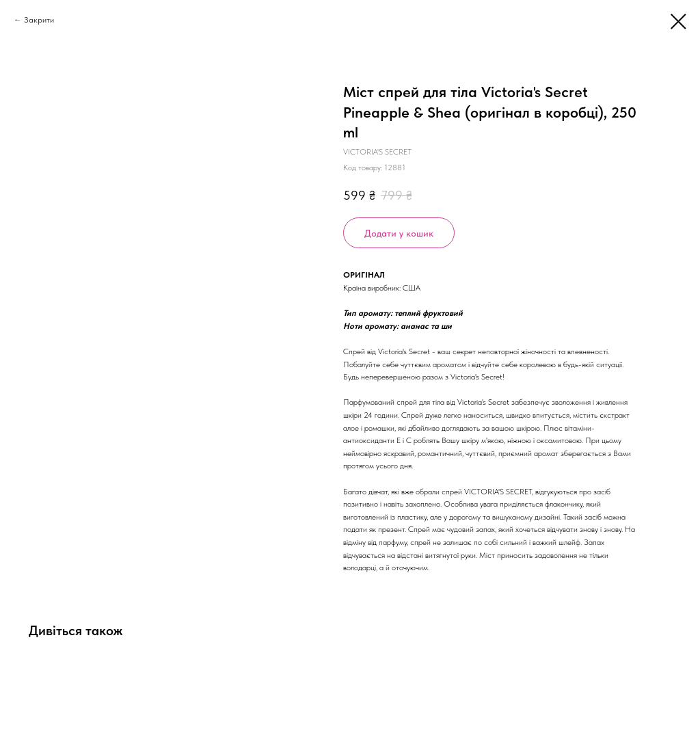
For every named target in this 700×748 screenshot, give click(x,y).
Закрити (39, 20)
